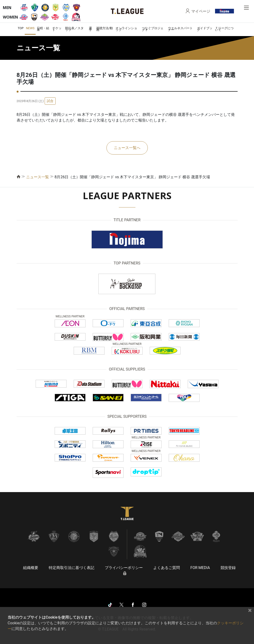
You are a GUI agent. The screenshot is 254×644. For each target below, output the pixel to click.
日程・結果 (43, 29)
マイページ (201, 11)
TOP (21, 28)
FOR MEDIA (200, 568)
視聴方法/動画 (105, 29)
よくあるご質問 (167, 568)
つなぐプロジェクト (153, 29)
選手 (90, 29)
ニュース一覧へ (127, 148)
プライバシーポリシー (124, 568)
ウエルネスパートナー (180, 29)
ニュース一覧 (38, 177)
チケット (57, 29)
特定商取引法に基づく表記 (72, 568)
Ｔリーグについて (224, 29)
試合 (50, 101)
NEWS (30, 28)
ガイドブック (205, 29)
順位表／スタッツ (74, 29)
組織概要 (31, 568)
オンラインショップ (126, 29)
